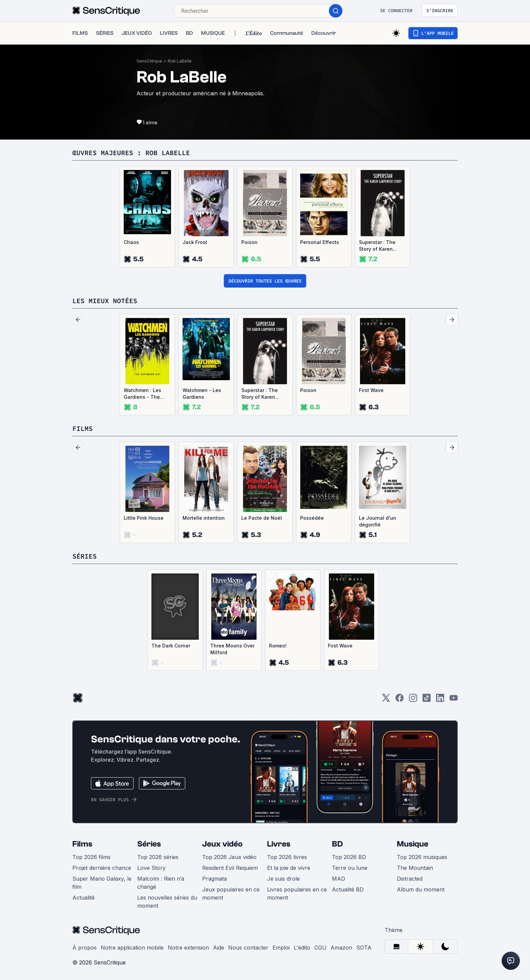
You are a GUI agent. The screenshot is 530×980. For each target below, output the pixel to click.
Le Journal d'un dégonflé (378, 521)
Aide (219, 948)
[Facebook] (400, 700)
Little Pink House (144, 518)
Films (82, 844)
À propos (85, 948)
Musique (413, 844)
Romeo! (278, 646)
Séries (149, 844)
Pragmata (214, 879)
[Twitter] (386, 700)
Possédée (312, 518)
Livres (279, 844)
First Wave (371, 390)
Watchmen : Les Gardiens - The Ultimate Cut (142, 394)
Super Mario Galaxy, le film (102, 883)
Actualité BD (348, 889)
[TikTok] (427, 700)
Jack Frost (195, 242)
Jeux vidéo (222, 844)
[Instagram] (413, 700)
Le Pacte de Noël (262, 518)
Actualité (83, 898)
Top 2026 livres (287, 857)
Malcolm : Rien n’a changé (161, 883)
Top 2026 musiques (422, 857)
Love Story (151, 868)
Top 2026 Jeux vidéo (229, 857)
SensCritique (149, 61)
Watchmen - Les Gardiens (202, 394)
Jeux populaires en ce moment (231, 893)
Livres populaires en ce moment (297, 893)
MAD (339, 879)
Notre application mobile (132, 948)
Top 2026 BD (349, 857)
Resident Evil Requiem (230, 868)
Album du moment (421, 889)
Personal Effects (320, 242)
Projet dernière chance (102, 868)
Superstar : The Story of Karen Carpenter (377, 246)
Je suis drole (283, 879)
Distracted (410, 879)
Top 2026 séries (158, 857)
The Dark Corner (171, 646)
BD (337, 844)
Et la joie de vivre (289, 868)
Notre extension (188, 948)
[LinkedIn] (440, 700)
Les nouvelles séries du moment (167, 902)
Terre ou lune (350, 868)
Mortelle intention (204, 518)
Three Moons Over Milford (232, 649)
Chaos (131, 242)
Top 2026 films (91, 857)
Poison (249, 242)
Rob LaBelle (180, 61)
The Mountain (415, 868)
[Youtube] (454, 700)
